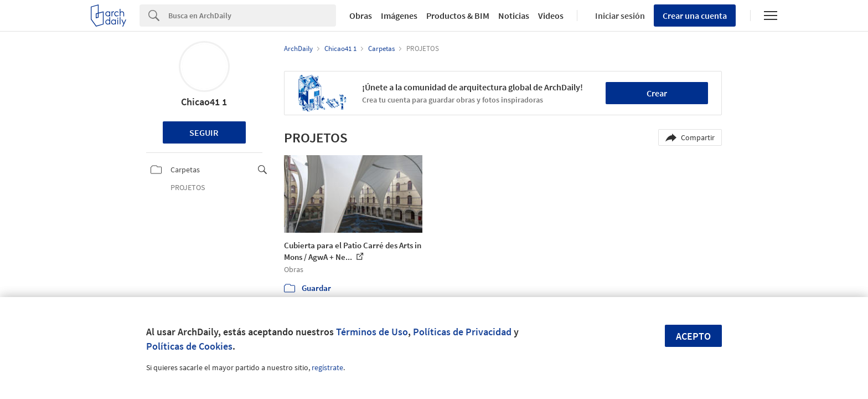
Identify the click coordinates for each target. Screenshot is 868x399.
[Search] (252, 16)
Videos (551, 16)
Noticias (514, 16)
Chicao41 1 (204, 102)
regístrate (327, 367)
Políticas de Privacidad (462, 332)
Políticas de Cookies (189, 346)
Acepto (693, 336)
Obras (361, 16)
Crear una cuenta (695, 16)
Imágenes (399, 16)
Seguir (204, 132)
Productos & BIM (458, 16)
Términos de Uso (372, 332)
